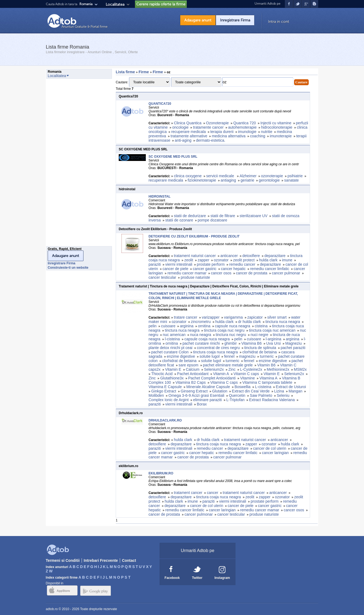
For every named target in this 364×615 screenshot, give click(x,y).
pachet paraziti (293, 348)
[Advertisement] (68, 164)
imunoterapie (281, 136)
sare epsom (189, 365)
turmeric (267, 356)
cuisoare (168, 326)
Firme (144, 72)
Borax (202, 404)
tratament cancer (188, 493)
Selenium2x (214, 369)
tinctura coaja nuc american (272, 330)
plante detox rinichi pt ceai (170, 348)
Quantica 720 (245, 123)
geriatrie (248, 180)
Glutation (220, 391)
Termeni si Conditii (63, 560)
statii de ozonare (179, 220)
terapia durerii (222, 132)
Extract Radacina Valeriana (272, 400)
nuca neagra (201, 335)
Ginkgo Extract (164, 391)
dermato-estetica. (211, 140)
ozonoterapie (272, 176)
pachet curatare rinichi (201, 343)
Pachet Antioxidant (193, 374)
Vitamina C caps (224, 382)
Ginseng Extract (194, 391)
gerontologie (269, 180)
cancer (212, 493)
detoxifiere (251, 256)
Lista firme (125, 72)
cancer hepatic (233, 269)
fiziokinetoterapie (202, 180)
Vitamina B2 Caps (191, 382)
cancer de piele (175, 269)
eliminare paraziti (208, 400)
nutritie (267, 132)
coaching (258, 136)
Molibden (156, 395)
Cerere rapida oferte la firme (161, 4)
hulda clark (268, 260)
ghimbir (231, 343)
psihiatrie (295, 176)
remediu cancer (242, 264)
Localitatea (115, 4)
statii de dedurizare (190, 216)
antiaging (228, 180)
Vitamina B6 (251, 343)
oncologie (181, 127)
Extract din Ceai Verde (251, 391)
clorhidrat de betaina (260, 352)
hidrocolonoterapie (277, 127)
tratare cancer (185, 317)
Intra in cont (279, 22)
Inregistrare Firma (235, 20)
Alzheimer (248, 176)
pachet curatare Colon (170, 352)
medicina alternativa (229, 136)
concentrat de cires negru (218, 348)
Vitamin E (173, 369)
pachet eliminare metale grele (228, 365)
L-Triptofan (235, 400)
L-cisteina (263, 387)
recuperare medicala (189, 132)
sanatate (292, 180)
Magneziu (294, 343)
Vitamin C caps (246, 374)
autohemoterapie (242, 127)
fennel (229, 356)
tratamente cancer (208, 127)
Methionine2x (278, 369)
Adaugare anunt (198, 20)
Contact (129, 560)
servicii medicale (221, 176)
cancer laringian (276, 453)
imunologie (247, 132)
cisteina (261, 326)
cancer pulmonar (286, 273)
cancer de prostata (252, 273)
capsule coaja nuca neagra (207, 339)
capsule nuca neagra (233, 326)
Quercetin (237, 395)
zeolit (189, 260)
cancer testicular (162, 277)
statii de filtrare (223, 216)
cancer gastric (204, 269)
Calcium (193, 369)
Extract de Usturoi (291, 387)
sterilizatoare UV (254, 216)
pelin (153, 326)
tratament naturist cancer (195, 256)
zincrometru (201, 322)
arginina (187, 326)
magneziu (247, 356)
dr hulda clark (250, 322)
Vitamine (247, 378)
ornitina (204, 326)
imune (287, 260)
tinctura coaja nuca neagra (215, 352)
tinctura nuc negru (231, 335)
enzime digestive (181, 356)
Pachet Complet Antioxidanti (212, 378)
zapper (203, 260)
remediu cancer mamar (187, 273)
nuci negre (260, 335)
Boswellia (242, 387)
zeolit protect (244, 260)
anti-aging (183, 140)
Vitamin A (221, 374)
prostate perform (211, 264)
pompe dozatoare (212, 220)
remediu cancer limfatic (270, 269)
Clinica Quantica (188, 123)
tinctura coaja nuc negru (224, 330)
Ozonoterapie (217, 123)
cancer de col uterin (270, 448)
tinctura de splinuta (260, 348)
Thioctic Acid (162, 374)
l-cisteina (172, 339)
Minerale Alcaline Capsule (208, 387)
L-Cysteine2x (251, 369)
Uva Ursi (273, 343)
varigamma (233, 317)
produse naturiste (195, 277)
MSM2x (300, 369)
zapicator (255, 317)
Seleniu (283, 395)
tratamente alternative (189, 136)
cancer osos (221, 273)
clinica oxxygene (188, 176)
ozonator (221, 260)
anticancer (229, 256)
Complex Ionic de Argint (169, 400)
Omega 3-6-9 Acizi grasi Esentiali (197, 395)
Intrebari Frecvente (101, 560)
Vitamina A (268, 378)
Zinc (232, 369)
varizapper (210, 317)
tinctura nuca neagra (283, 322)
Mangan (296, 391)
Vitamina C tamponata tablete (267, 382)
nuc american (174, 335)
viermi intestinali (179, 264)
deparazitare (275, 256)
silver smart (277, 317)
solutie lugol (210, 356)
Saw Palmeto (261, 395)
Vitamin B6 (266, 365)
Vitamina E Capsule (165, 387)
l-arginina (273, 339)
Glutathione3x (172, 378)
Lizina (279, 391)
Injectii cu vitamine (276, 123)
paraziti (155, 264)
